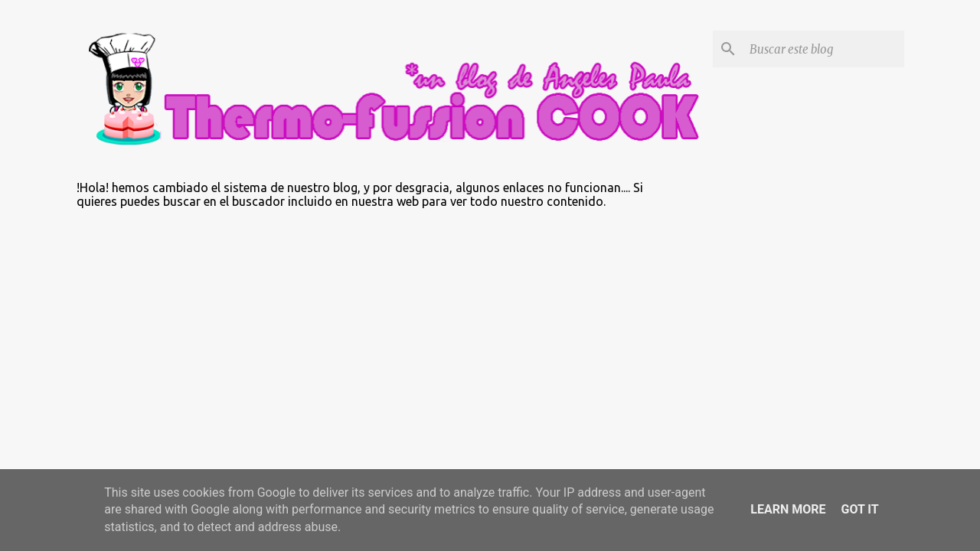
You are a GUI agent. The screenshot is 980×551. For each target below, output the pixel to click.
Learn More (788, 509)
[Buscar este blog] (824, 49)
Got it (859, 509)
